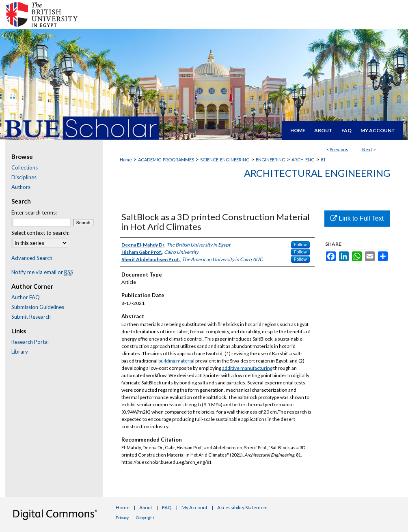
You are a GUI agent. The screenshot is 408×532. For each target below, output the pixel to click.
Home (126, 160)
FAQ (167, 507)
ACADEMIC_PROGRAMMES (166, 160)
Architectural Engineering (317, 173)
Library (20, 352)
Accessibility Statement (243, 507)
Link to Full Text (357, 218)
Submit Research (31, 317)
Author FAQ (26, 297)
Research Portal (30, 342)
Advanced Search (32, 258)
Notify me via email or (42, 272)
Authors (21, 187)
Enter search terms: (34, 212)
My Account (194, 507)
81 (323, 160)
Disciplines (24, 177)
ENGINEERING (271, 160)
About (146, 507)
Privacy (122, 517)
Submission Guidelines (38, 307)
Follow (300, 245)
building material (176, 361)
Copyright (145, 517)
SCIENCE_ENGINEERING (225, 160)
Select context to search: (40, 233)
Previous (339, 149)
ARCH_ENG (303, 160)
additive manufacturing (247, 368)
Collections (25, 167)
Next (367, 149)
